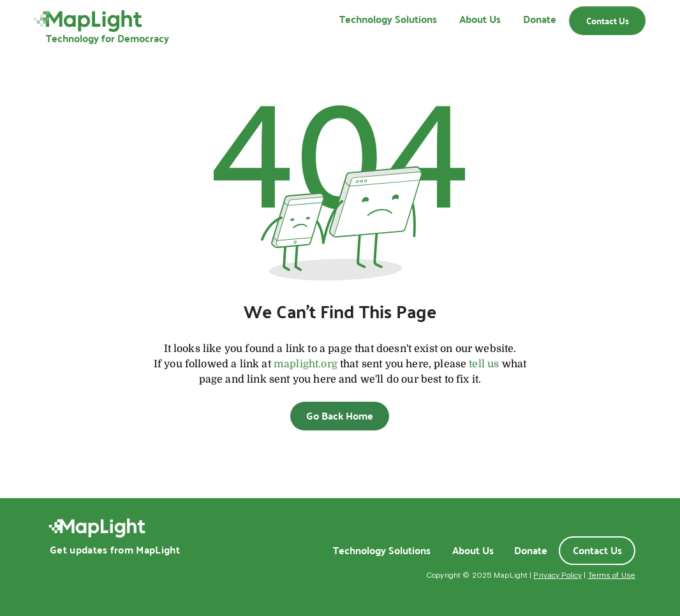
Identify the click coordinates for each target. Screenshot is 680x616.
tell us (484, 364)
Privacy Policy (558, 575)
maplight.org (306, 364)
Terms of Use (612, 575)
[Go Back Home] (340, 416)
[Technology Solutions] (381, 550)
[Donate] (531, 550)
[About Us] (473, 550)
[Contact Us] (607, 21)
